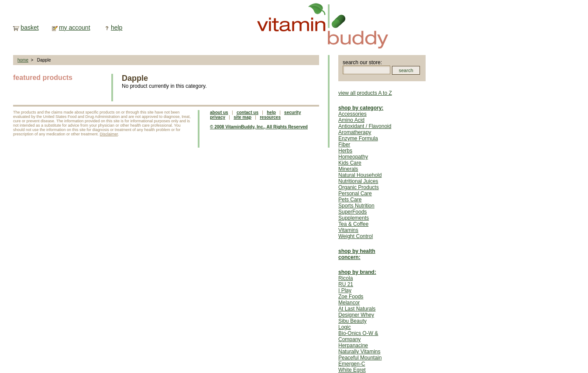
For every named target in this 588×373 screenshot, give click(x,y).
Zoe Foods (351, 297)
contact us (248, 112)
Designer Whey (356, 315)
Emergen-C (352, 364)
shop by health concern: (357, 254)
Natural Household (360, 175)
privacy (218, 117)
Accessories (352, 114)
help (117, 28)
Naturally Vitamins (359, 352)
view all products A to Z (365, 93)
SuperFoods (352, 212)
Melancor (349, 303)
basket (29, 28)
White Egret (352, 370)
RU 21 (346, 284)
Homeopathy (353, 157)
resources (270, 117)
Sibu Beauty (352, 321)
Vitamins (348, 230)
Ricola (346, 278)
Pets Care (350, 200)
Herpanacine (353, 345)
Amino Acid (351, 120)
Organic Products (359, 187)
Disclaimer (109, 134)
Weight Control (356, 236)
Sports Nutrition (356, 206)
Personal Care (355, 193)
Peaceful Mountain (360, 358)
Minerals (348, 169)
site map (242, 117)
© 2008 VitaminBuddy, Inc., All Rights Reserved (259, 127)
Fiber (344, 145)
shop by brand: (357, 272)
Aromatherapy (355, 132)
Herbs (345, 151)
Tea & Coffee (353, 224)
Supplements (354, 218)
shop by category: (361, 108)
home (23, 60)
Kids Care (350, 163)
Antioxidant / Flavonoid (365, 126)
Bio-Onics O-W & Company (358, 336)
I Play (345, 290)
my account (75, 28)
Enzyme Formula (358, 138)
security (292, 112)
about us (219, 112)
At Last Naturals (357, 309)
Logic (345, 327)
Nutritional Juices (358, 181)
